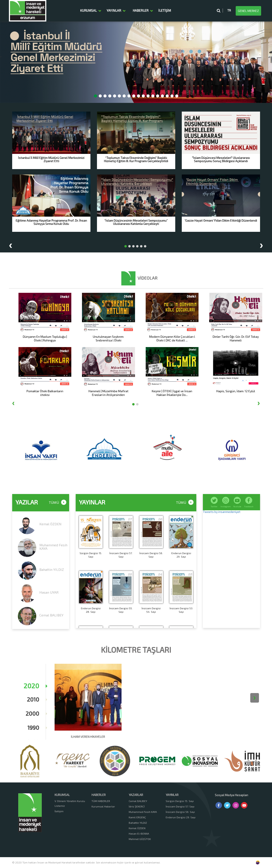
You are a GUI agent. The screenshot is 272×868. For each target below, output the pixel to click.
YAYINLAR (114, 11)
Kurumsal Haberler (103, 806)
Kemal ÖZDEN (50, 524)
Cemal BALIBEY (51, 615)
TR (229, 11)
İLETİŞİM (165, 11)
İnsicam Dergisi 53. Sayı (181, 610)
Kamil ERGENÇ (137, 817)
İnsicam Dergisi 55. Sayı (121, 610)
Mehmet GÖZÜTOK (140, 839)
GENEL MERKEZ (248, 11)
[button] (95, 96)
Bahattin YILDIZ (52, 569)
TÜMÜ (185, 503)
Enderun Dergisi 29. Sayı (181, 555)
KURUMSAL (88, 11)
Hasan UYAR (49, 592)
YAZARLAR (136, 795)
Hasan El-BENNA (139, 833)
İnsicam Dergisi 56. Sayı (151, 555)
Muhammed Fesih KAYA (53, 547)
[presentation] (0, 56)
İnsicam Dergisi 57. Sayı (121, 555)
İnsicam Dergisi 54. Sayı (151, 610)
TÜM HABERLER (101, 801)
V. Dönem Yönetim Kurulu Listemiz (70, 803)
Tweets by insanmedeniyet (222, 512)
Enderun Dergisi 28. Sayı (91, 610)
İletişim (59, 811)
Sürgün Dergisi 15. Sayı (91, 555)
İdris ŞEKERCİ (137, 806)
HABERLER (141, 11)
